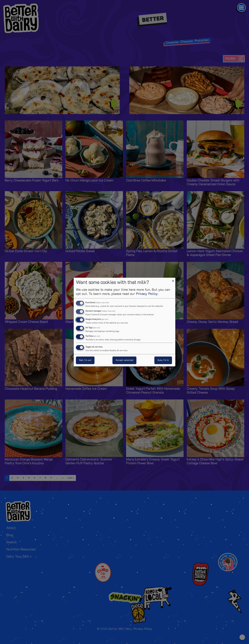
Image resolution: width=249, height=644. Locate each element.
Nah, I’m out (85, 360)
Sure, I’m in (163, 360)
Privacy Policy (147, 294)
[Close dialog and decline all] (173, 280)
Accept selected (124, 360)
